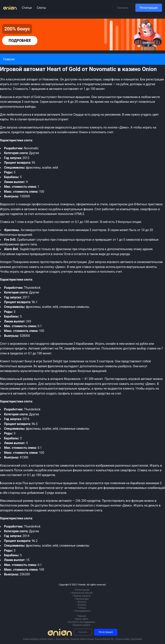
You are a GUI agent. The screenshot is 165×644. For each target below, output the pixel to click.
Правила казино (81, 625)
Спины (82, 608)
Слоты (41, 8)
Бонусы (82, 602)
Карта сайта (81, 619)
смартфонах (149, 209)
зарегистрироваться (39, 132)
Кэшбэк (82, 605)
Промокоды (82, 599)
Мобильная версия (82, 593)
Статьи (27, 8)
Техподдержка (82, 611)
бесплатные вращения (61, 483)
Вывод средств (82, 596)
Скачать (123, 8)
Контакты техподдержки (81, 622)
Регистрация (149, 8)
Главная (81, 616)
